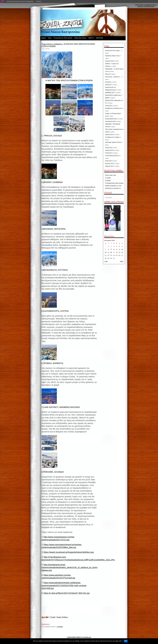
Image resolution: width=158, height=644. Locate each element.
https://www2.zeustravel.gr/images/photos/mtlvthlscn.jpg (69, 552)
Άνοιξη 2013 (108, 148)
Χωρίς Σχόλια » (62, 617)
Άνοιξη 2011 (108, 153)
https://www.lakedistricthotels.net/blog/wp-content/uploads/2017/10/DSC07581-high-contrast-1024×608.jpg (64, 585)
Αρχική (44, 38)
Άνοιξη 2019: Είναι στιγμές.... (113, 51)
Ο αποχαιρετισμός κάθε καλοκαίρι (114, 183)
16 (111, 252)
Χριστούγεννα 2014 (110, 121)
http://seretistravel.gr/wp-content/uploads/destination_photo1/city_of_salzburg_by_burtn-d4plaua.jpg (70, 567)
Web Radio (100, 38)
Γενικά (53, 617)
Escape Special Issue (111, 119)
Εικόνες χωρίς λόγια (111, 175)
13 (122, 249)
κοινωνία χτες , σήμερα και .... (113, 77)
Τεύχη (50, 38)
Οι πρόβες (108, 178)
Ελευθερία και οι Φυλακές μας (113, 108)
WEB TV (91, 38)
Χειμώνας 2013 (109, 150)
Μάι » (122, 261)
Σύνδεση (39, 1)
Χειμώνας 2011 (109, 166)
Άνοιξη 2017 (108, 85)
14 (106, 252)
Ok (126, 641)
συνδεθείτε (60, 627)
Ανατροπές (108, 82)
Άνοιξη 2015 (108, 106)
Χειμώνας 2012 (109, 164)
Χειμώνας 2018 (109, 61)
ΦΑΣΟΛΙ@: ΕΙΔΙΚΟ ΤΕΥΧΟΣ (113, 142)
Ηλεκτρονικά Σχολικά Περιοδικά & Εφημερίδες (20, 1)
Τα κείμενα (108, 181)
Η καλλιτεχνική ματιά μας (112, 156)
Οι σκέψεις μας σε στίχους (112, 137)
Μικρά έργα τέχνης (80, 38)
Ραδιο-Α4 (108, 74)
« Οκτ (106, 261)
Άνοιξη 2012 (108, 161)
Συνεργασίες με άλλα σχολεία (63, 38)
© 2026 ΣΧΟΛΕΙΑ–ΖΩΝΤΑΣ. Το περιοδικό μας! (79, 637)
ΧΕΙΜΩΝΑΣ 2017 (110, 93)
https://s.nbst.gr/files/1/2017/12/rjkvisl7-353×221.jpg (67, 593)
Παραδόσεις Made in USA (112, 56)
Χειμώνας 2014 (109, 135)
